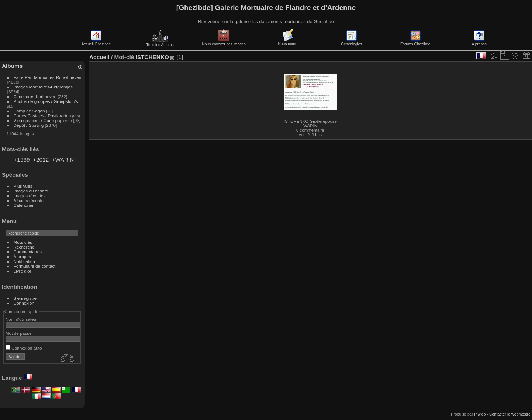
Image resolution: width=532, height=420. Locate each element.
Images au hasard (31, 191)
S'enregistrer (26, 298)
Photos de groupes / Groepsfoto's (46, 101)
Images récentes (30, 196)
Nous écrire (287, 42)
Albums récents (29, 200)
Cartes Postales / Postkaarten (42, 116)
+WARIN (63, 159)
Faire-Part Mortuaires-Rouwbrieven (48, 77)
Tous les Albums (160, 43)
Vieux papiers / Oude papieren (43, 120)
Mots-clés (23, 242)
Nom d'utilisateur (22, 319)
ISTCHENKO (152, 57)
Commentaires (28, 252)
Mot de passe (19, 333)
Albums (12, 66)
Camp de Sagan (29, 111)
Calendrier (24, 205)
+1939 (22, 159)
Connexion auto (24, 348)
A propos (479, 42)
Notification (24, 261)
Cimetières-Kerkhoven (35, 96)
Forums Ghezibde (415, 42)
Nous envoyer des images (224, 42)
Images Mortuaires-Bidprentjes (43, 87)
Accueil (99, 57)
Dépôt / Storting (29, 125)
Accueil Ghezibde (96, 42)
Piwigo (480, 414)
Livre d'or (23, 271)
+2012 (41, 159)
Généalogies (351, 42)
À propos (22, 256)
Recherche (24, 247)
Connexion (24, 303)
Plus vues (23, 186)
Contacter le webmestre (510, 414)
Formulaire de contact (35, 266)
